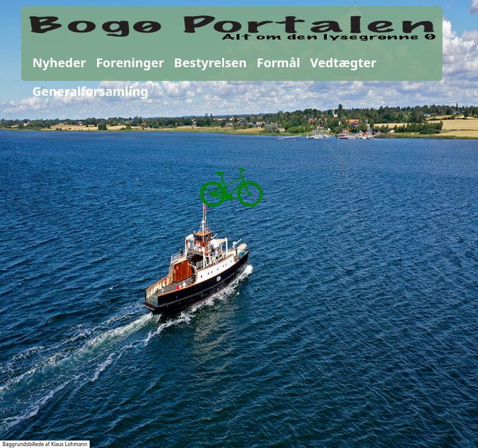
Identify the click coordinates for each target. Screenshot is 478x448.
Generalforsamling (90, 91)
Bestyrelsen (211, 63)
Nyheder (59, 63)
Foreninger (130, 63)
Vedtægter (343, 63)
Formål (278, 63)
